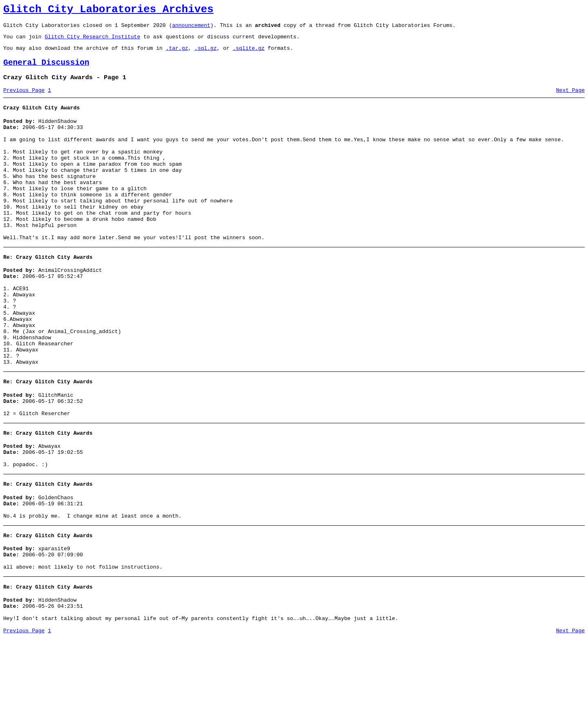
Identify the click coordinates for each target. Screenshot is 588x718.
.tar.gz (177, 54)
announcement (191, 29)
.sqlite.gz (249, 54)
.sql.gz (206, 54)
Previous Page (24, 100)
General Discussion (46, 70)
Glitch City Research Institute (92, 41)
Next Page (570, 100)
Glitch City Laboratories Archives (108, 11)
